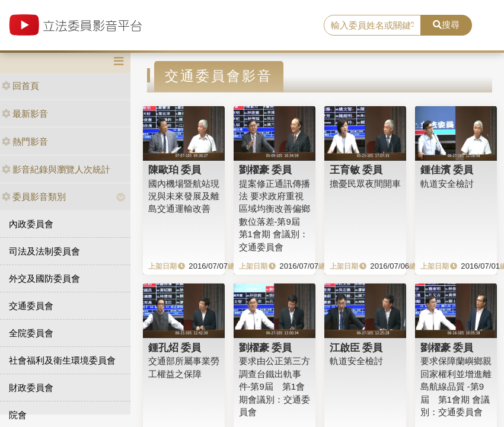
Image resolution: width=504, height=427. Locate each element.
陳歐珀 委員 (175, 170)
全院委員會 (31, 333)
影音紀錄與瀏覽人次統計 (56, 169)
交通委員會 (31, 306)
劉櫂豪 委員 (266, 170)
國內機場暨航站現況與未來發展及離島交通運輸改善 (184, 196)
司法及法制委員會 (44, 251)
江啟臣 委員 (356, 348)
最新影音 (25, 114)
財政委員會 (31, 388)
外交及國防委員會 (44, 278)
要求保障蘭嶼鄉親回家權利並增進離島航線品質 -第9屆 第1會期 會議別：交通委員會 (456, 386)
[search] (372, 26)
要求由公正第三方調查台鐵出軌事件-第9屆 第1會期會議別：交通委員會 (275, 386)
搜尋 (446, 25)
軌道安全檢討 (447, 184)
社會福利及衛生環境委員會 (62, 360)
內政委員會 (31, 224)
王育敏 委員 (356, 170)
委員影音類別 (34, 197)
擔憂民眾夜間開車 (365, 184)
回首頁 (20, 86)
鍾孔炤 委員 (175, 348)
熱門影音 (25, 141)
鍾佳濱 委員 (447, 170)
